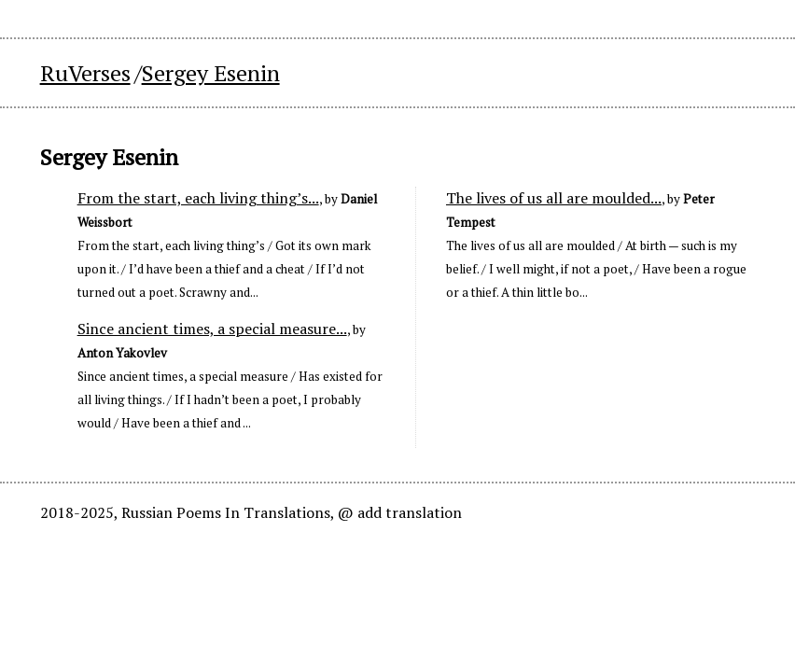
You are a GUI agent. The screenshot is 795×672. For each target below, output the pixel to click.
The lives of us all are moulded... (554, 198)
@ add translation (400, 512)
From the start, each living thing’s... (198, 198)
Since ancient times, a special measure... (212, 329)
